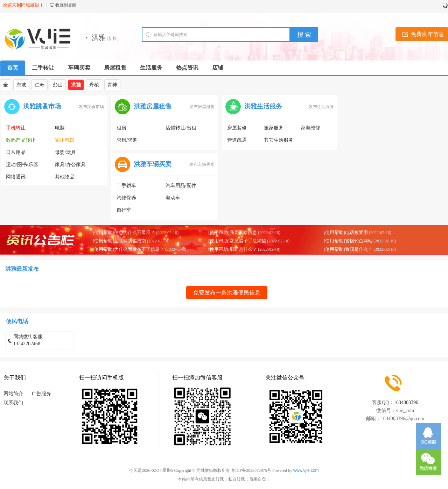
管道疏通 (237, 140)
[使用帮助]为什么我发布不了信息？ (128, 249)
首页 (13, 68)
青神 (112, 85)
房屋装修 (237, 128)
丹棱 (94, 85)
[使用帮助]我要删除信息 (233, 232)
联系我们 (13, 403)
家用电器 (65, 140)
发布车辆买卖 (202, 164)
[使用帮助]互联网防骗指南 (119, 241)
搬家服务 (274, 128)
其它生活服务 (279, 140)
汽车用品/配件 (181, 186)
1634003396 (406, 402)
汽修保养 (126, 198)
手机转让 (16, 128)
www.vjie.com (306, 470)
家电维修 (310, 128)
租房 (121, 128)
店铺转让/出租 (181, 128)
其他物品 (65, 177)
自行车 (124, 210)
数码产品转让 (21, 140)
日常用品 (16, 152)
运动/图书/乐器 (22, 165)
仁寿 (40, 85)
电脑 (60, 128)
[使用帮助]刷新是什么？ (233, 249)
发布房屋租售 (202, 107)
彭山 (58, 85)
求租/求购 (127, 140)
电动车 (173, 198)
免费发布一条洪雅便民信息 (227, 293)
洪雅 (76, 85)
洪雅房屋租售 (153, 106)
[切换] (113, 38)
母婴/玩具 (65, 152)
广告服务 (41, 394)
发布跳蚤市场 (91, 107)
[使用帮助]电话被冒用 (346, 232)
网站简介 (13, 394)
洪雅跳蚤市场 (42, 106)
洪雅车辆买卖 (153, 164)
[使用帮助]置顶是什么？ (348, 249)
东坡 (21, 85)
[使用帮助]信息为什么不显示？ (124, 232)
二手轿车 (126, 186)
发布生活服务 (321, 107)
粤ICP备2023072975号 (251, 470)
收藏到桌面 (66, 5)
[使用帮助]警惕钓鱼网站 (348, 241)
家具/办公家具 (70, 165)
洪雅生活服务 (263, 106)
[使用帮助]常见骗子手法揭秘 (237, 241)
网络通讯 (16, 177)
